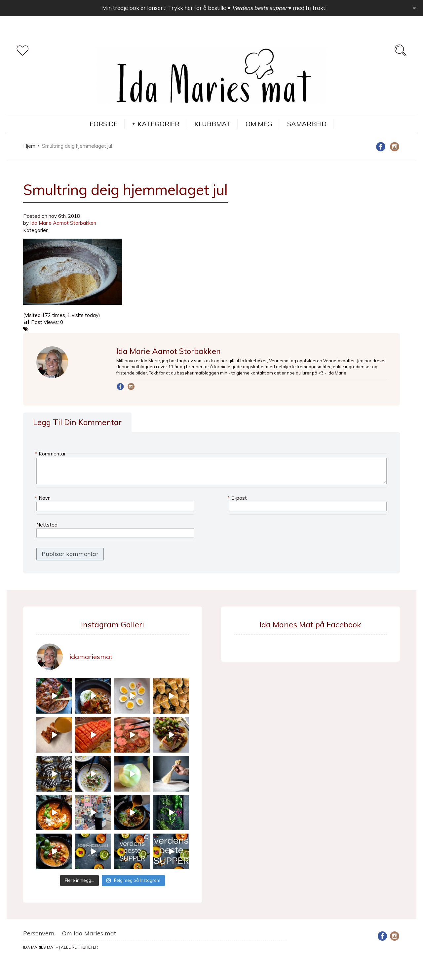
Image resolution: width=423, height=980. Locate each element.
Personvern (39, 933)
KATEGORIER (158, 124)
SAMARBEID (307, 124)
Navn (43, 498)
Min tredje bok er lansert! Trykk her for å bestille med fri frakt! (214, 8)
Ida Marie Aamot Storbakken (63, 223)
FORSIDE (104, 124)
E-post (238, 498)
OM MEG (259, 124)
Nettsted (47, 525)
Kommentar (51, 454)
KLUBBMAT (212, 124)
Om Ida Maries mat (89, 933)
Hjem (29, 146)
